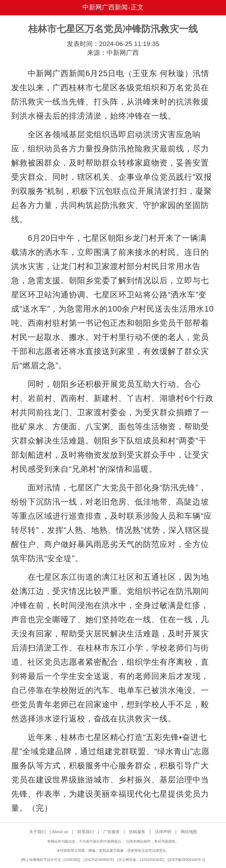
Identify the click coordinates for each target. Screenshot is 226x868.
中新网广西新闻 (105, 7)
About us (60, 832)
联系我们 (86, 832)
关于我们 (37, 832)
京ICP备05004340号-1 (186, 860)
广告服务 (112, 832)
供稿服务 (137, 832)
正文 (137, 7)
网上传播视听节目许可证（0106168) (51, 860)
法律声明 (163, 832)
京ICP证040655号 (99, 860)
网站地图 (189, 832)
